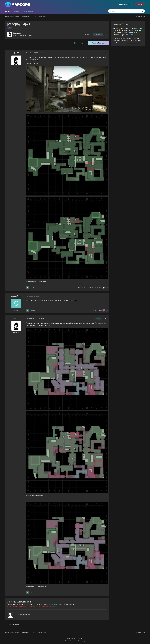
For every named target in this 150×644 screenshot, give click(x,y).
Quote (33, 287)
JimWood (132, 33)
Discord (17, 11)
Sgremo (18, 33)
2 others (99, 288)
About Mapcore (28, 11)
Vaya (132, 35)
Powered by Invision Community (75, 641)
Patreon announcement (133, 43)
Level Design (29, 35)
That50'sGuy (85, 288)
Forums (8, 12)
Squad (91, 288)
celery (133, 28)
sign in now (53, 604)
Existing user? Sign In (125, 4)
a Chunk (78, 288)
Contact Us (71, 638)
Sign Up (140, 4)
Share (87, 34)
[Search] (119, 11)
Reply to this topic (99, 43)
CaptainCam (16, 296)
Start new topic (79, 43)
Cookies (80, 638)
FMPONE (138, 30)
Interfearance (98, 310)
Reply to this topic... (25, 615)
